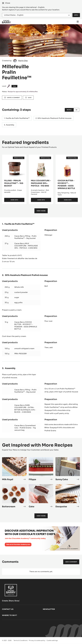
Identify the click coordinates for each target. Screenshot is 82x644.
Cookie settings (52, 640)
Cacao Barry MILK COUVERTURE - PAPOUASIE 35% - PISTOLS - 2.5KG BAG (26, 246)
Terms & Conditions (21, 640)
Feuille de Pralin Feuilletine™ (18, 118)
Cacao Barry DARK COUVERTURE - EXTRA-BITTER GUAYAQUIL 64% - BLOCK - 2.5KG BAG (25, 409)
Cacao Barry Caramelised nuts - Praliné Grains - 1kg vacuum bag (25, 428)
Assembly (10, 125)
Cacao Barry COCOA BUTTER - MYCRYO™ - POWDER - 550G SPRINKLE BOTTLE (26, 326)
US (76, 110)
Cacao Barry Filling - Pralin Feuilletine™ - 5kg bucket (25, 237)
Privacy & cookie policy (37, 640)
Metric (69, 110)
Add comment (71, 562)
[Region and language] (37, 15)
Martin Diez (23, 61)
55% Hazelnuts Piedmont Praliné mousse (54, 118)
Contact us (8, 609)
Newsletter (49, 609)
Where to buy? (10, 615)
